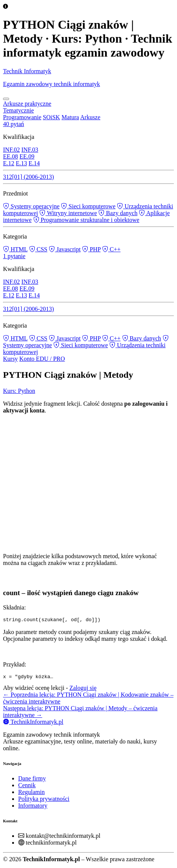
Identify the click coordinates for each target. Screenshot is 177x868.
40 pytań (14, 124)
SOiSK (51, 117)
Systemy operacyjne (31, 206)
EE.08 (11, 156)
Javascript (65, 249)
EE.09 (27, 156)
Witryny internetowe (68, 213)
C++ (111, 249)
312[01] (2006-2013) (29, 177)
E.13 (22, 163)
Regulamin (31, 794)
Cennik (27, 787)
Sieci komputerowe (88, 206)
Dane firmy (32, 781)
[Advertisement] (88, 482)
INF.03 (30, 150)
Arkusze (90, 117)
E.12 (9, 163)
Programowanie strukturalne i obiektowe (86, 220)
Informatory (33, 808)
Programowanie (22, 117)
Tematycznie (19, 110)
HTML (15, 249)
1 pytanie (14, 256)
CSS (38, 249)
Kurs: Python (19, 391)
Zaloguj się (83, 690)
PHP (91, 249)
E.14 (34, 163)
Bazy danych (118, 213)
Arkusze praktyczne (27, 104)
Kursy (10, 359)
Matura (70, 117)
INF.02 (12, 150)
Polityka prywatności (44, 801)
